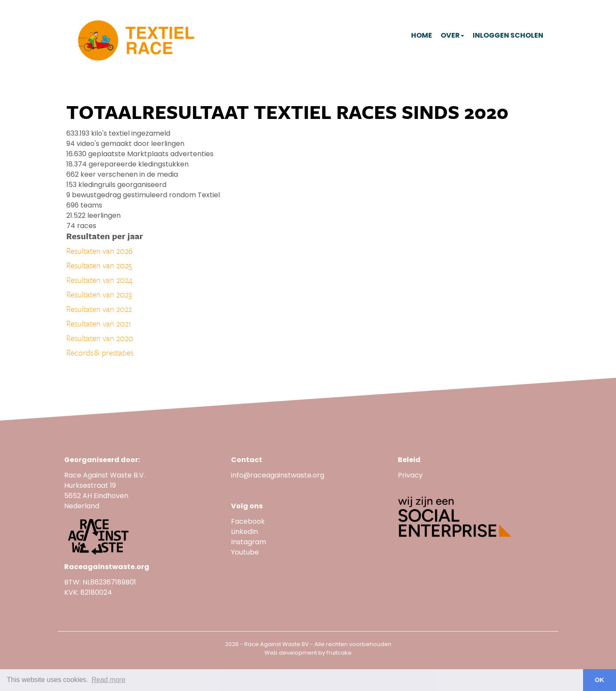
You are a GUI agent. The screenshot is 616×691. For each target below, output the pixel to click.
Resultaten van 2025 (99, 265)
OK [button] (600, 680)
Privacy (410, 475)
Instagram (249, 542)
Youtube (246, 552)
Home (422, 35)
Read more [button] (108, 680)
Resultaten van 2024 (99, 280)
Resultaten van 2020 (100, 338)
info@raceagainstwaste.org (278, 475)
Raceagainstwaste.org (107, 567)
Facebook (248, 521)
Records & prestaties (100, 352)
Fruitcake (339, 653)
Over (452, 35)
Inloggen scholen (508, 35)
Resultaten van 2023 (99, 294)
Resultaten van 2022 (99, 309)
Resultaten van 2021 (99, 323)
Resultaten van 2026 (99, 251)
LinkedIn (244, 532)
